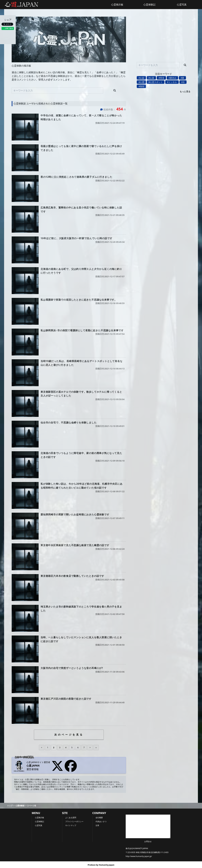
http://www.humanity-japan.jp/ (139, 856)
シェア (8, 20)
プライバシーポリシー (74, 821)
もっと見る (185, 91)
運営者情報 (33, 769)
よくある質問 (71, 818)
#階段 (141, 86)
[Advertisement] (164, 38)
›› (96, 747)
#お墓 (151, 78)
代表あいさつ (101, 821)
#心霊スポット (156, 82)
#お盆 (141, 78)
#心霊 (141, 82)
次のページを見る (69, 735)
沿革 (97, 825)
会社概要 (99, 818)
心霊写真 (182, 5)
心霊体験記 (149, 5)
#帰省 (161, 78)
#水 (183, 82)
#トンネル (172, 82)
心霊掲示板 (117, 5)
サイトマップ (71, 825)
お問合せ (148, 841)
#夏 (182, 78)
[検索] (115, 90)
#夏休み (172, 78)
